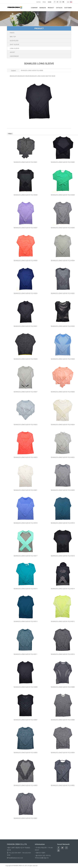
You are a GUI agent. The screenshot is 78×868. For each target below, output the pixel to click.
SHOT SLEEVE (15, 44)
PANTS (12, 33)
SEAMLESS (42, 8)
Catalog (59, 8)
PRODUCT (51, 8)
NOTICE (39, 2)
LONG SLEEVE (15, 48)
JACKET (12, 52)
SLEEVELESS (14, 40)
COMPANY (34, 8)
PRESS (44, 2)
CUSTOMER (68, 8)
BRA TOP (13, 37)
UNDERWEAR (14, 56)
